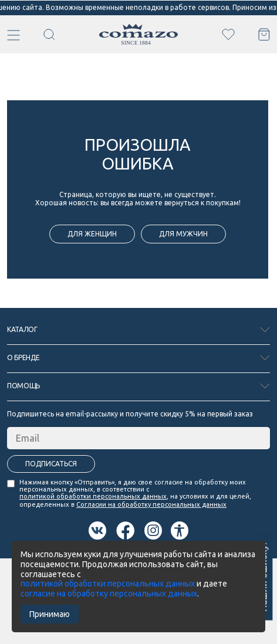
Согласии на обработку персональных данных (151, 504)
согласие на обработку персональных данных (109, 594)
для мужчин (183, 234)
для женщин (92, 234)
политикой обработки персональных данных (93, 496)
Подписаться (51, 464)
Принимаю (50, 614)
